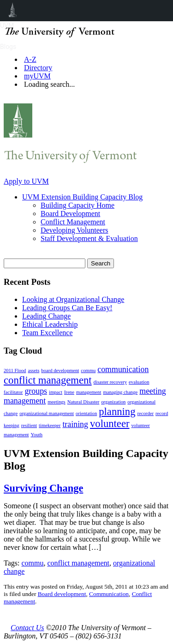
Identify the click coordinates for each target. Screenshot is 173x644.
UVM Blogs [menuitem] (13, 11)
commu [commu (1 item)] (88, 370)
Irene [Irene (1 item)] (69, 392)
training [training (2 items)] (75, 424)
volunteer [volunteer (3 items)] (110, 424)
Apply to (26, 181)
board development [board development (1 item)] (60, 370)
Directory (38, 68)
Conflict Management (73, 222)
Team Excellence (47, 333)
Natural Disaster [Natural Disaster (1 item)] (84, 402)
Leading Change (46, 316)
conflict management (78, 563)
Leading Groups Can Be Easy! (67, 308)
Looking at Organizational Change (73, 299)
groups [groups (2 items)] (36, 391)
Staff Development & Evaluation (89, 238)
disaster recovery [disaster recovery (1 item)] (110, 382)
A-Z (30, 59)
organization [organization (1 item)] (113, 402)
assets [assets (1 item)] (33, 370)
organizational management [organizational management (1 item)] (47, 413)
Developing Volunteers (75, 230)
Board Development (70, 214)
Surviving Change (43, 488)
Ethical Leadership (50, 324)
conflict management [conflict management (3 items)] (48, 380)
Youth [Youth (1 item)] (36, 435)
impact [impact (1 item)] (56, 392)
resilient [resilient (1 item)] (29, 425)
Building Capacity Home (78, 205)
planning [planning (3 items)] (117, 412)
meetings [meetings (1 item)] (56, 402)
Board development (62, 594)
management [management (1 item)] (89, 392)
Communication (109, 594)
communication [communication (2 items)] (123, 369)
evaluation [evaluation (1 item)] (139, 382)
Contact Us (27, 628)
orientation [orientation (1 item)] (86, 413)
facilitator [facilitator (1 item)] (13, 392)
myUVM (37, 76)
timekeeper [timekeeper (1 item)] (50, 425)
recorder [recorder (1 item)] (146, 413)
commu (32, 563)
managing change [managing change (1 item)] (120, 392)
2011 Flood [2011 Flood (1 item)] (15, 370)
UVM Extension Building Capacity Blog (82, 197)
